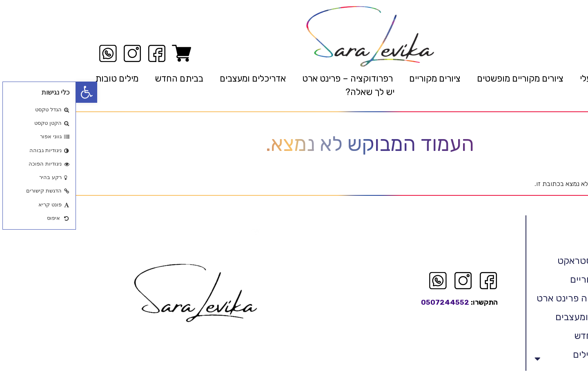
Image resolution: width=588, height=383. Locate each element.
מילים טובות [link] (41, 79)
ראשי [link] (560, 79)
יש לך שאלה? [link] (294, 92)
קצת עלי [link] (519, 79)
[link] (11, 92)
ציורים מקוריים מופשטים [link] (444, 79)
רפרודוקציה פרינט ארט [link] (506, 298)
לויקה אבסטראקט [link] (516, 261)
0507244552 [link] (369, 302)
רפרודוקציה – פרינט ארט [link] (272, 79)
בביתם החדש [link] (103, 79)
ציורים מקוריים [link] (359, 79)
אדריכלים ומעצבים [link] (177, 79)
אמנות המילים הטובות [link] (504, 359)
